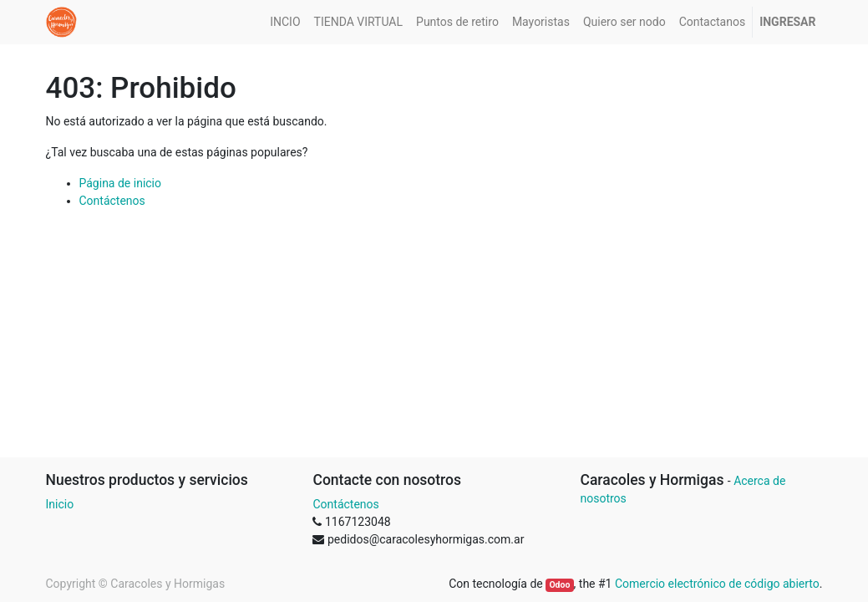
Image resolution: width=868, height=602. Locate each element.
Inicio (60, 504)
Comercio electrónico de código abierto (717, 584)
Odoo (559, 585)
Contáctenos (112, 201)
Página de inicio (121, 183)
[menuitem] (285, 22)
